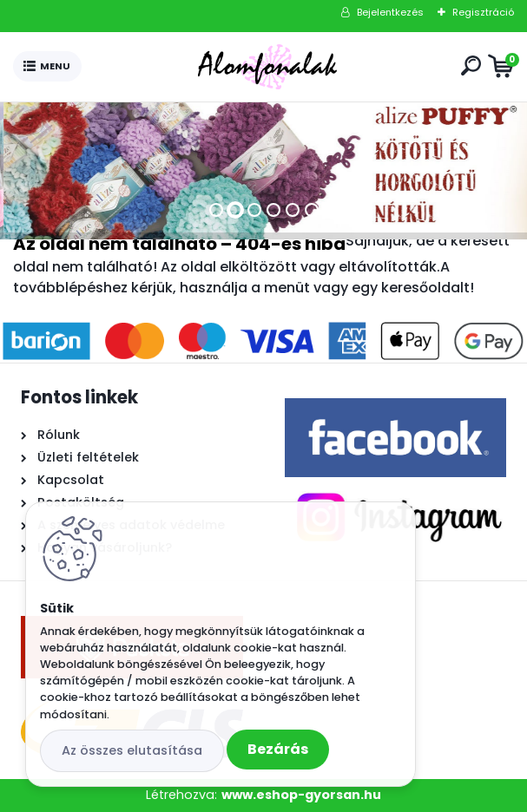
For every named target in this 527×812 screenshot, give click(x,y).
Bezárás (278, 749)
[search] (471, 65)
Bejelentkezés (390, 12)
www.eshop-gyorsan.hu (301, 795)
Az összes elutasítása (132, 750)
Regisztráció (483, 12)
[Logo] (267, 67)
